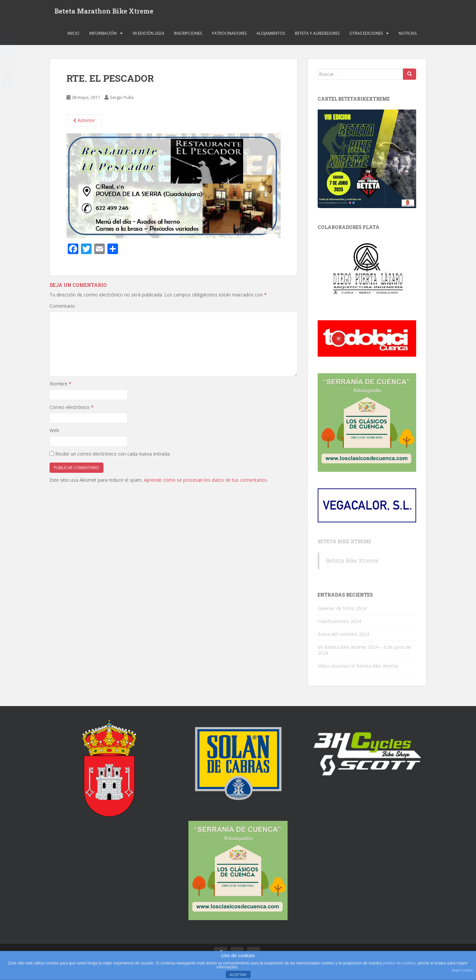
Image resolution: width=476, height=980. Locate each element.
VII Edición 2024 (148, 35)
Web (54, 432)
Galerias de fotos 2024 (342, 610)
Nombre (60, 385)
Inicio (73, 35)
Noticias (408, 35)
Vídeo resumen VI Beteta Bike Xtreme (358, 667)
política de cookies (399, 963)
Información (103, 35)
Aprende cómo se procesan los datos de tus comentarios (205, 481)
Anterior (84, 122)
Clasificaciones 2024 (339, 623)
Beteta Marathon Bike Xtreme (104, 12)
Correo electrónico (72, 408)
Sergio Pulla (122, 99)
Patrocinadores (229, 35)
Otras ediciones (366, 35)
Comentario (62, 308)
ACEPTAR (238, 975)
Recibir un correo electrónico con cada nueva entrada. (113, 455)
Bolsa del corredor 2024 (343, 635)
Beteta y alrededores (317, 35)
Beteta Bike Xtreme (344, 543)
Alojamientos (271, 35)
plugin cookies (462, 970)
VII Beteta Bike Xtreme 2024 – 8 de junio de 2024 (364, 651)
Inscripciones (188, 35)
